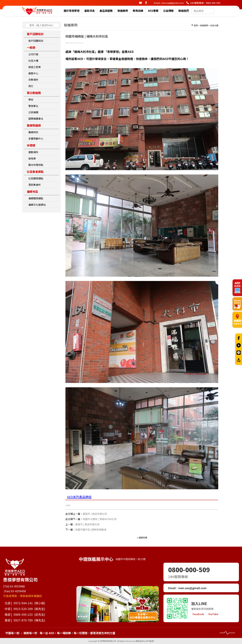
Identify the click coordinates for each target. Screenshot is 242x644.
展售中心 (33, 73)
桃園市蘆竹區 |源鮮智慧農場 (91, 529)
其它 (31, 86)
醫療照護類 (34, 125)
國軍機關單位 (36, 119)
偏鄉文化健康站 (37, 205)
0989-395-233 (23, 614)
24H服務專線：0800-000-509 (205, 3)
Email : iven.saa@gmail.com (169, 3)
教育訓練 (138, 11)
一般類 (31, 47)
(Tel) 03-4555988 (14, 586)
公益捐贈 (168, 11)
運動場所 (33, 152)
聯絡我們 (184, 11)
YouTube (213, 614)
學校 (31, 100)
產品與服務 (106, 11)
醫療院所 (33, 132)
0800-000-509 (189, 570)
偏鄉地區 (32, 191)
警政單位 (33, 106)
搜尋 (28, 25)
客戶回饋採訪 (35, 34)
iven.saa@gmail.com (192, 588)
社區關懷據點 (36, 178)
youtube (140, 3)
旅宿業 (32, 158)
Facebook (198, 614)
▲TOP (68, 506)
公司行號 (33, 54)
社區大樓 (33, 61)
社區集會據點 (35, 172)
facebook (146, 3)
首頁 (196, 25)
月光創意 (150, 641)
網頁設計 (140, 641)
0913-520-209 (23, 609)
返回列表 (143, 538)
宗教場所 (33, 80)
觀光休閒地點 (36, 165)
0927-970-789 (23, 620)
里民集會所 (35, 185)
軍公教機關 (34, 93)
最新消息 (90, 11)
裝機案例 (123, 11)
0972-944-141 (23, 603)
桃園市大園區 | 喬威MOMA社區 (100, 519)
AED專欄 (153, 11)
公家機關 (33, 112)
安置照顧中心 (36, 138)
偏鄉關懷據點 (36, 198)
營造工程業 (35, 67)
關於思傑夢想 (72, 11)
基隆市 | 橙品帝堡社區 (95, 514)
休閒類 (31, 145)
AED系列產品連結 (79, 497)
